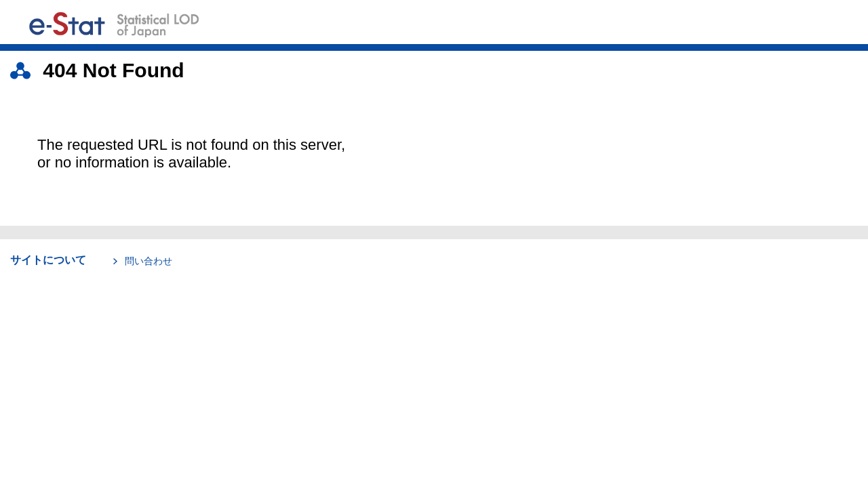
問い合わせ (149, 261)
